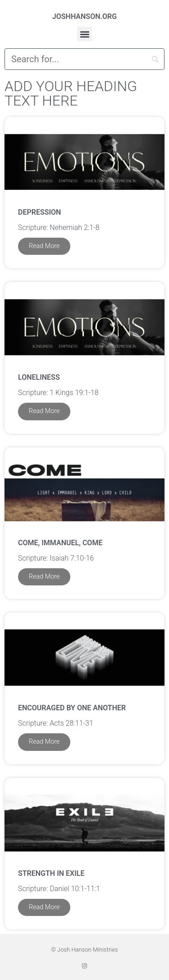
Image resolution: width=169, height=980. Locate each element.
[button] (84, 34)
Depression (39, 212)
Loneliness (39, 377)
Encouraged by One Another (72, 708)
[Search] (84, 59)
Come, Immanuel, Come (60, 543)
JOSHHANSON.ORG (84, 16)
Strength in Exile (51, 873)
